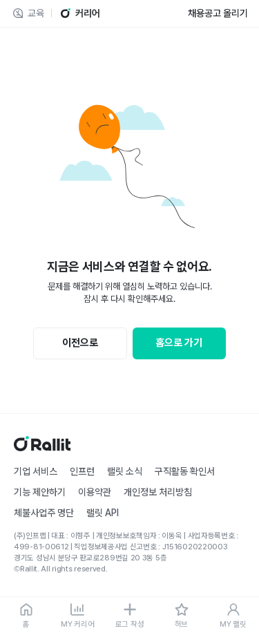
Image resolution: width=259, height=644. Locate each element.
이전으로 (80, 343)
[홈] (26, 616)
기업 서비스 (36, 471)
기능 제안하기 (40, 492)
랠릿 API (103, 513)
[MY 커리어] (78, 616)
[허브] (181, 616)
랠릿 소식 (125, 471)
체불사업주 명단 (44, 513)
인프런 (82, 471)
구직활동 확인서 (185, 471)
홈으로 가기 (179, 343)
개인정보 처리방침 (158, 492)
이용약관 (95, 492)
